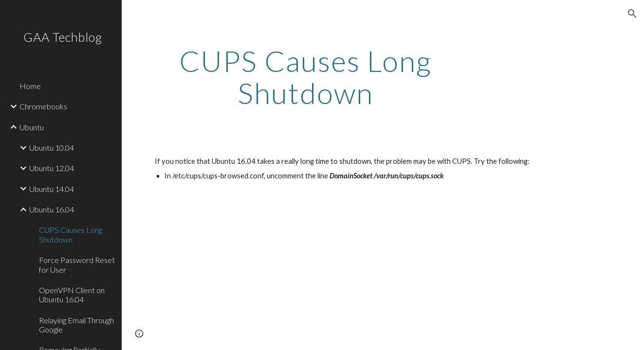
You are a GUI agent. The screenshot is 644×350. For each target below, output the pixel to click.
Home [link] (30, 86)
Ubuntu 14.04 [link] (52, 189)
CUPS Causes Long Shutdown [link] (71, 234)
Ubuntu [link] (32, 127)
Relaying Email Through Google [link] (76, 325)
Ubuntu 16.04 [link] (52, 209)
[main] (305, 77)
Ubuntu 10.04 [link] (52, 148)
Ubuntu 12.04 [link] (52, 168)
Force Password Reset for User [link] (77, 264)
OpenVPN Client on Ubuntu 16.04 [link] (72, 295)
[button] (632, 14)
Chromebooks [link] (43, 106)
